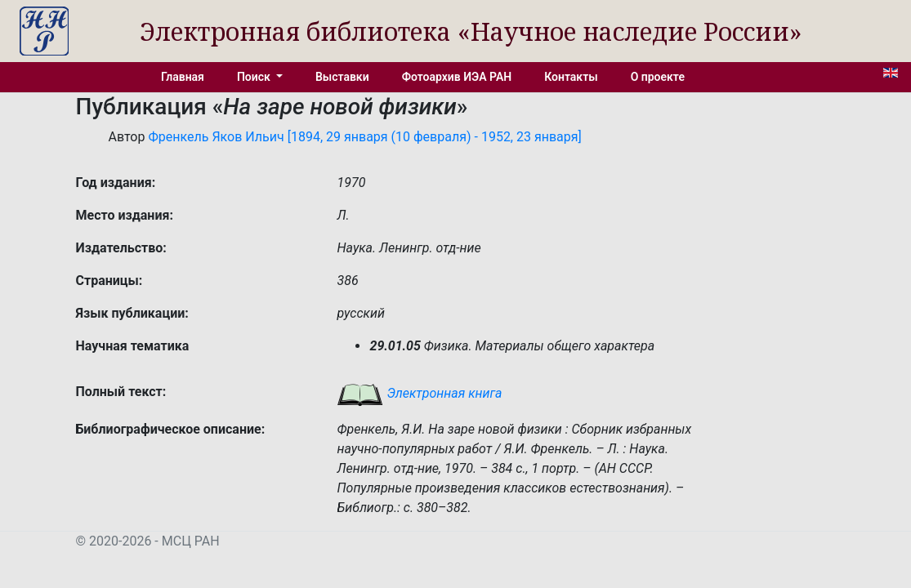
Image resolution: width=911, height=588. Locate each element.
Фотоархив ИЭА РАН (457, 77)
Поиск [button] (255, 77)
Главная (183, 77)
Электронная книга (419, 393)
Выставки (342, 77)
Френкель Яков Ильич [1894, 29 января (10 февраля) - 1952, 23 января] (364, 137)
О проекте (658, 77)
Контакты (571, 77)
